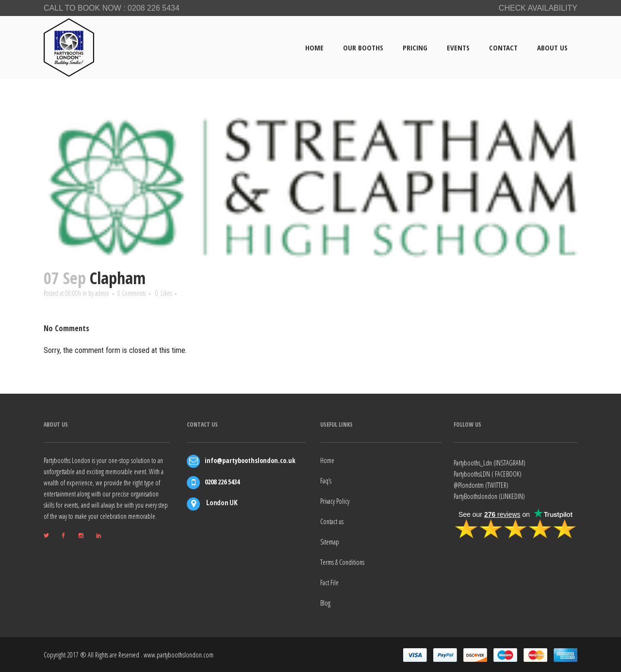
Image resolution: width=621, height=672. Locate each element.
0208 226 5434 (154, 8)
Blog (325, 602)
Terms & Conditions (342, 562)
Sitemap (330, 541)
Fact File (329, 582)
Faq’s (326, 480)
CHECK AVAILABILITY (538, 8)
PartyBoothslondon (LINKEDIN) (489, 496)
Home (327, 460)
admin (108, 293)
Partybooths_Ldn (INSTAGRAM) (490, 462)
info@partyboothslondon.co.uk (250, 460)
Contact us (332, 521)
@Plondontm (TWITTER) (481, 485)
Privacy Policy (335, 501)
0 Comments (141, 293)
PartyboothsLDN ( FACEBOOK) (488, 473)
